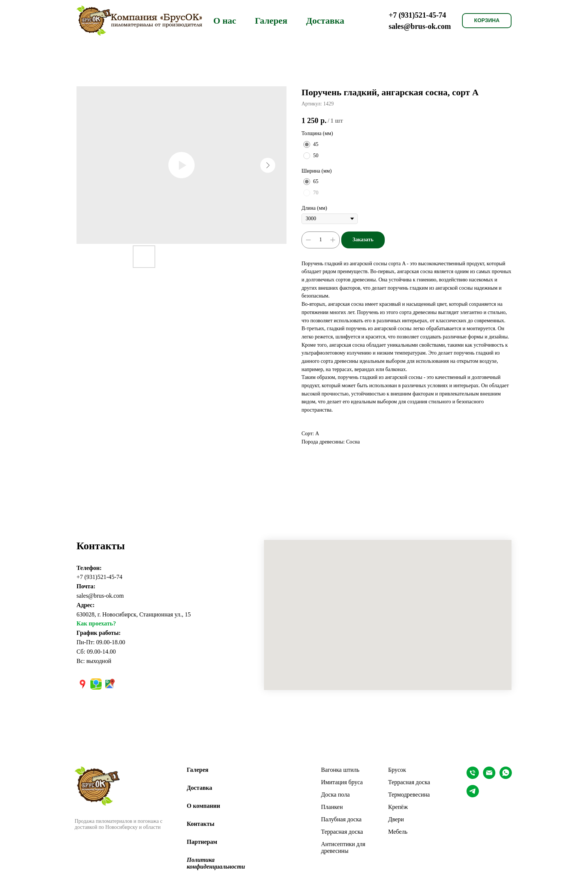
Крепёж (398, 807)
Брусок (397, 770)
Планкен (332, 807)
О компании (203, 806)
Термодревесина (409, 795)
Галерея (271, 21)
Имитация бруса (342, 782)
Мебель (398, 832)
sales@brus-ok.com (420, 26)
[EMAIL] (489, 777)
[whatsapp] (506, 777)
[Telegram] (473, 795)
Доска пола (335, 795)
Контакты (201, 824)
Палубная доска (341, 819)
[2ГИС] (96, 684)
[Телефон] (473, 777)
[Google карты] (109, 684)
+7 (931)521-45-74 (418, 15)
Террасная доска (342, 832)
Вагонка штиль (340, 770)
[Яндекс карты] (82, 684)
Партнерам (202, 842)
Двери (396, 819)
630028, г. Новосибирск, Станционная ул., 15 (134, 614)
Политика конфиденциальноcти (216, 863)
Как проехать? (96, 623)
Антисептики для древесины (343, 847)
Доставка (325, 21)
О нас (225, 21)
